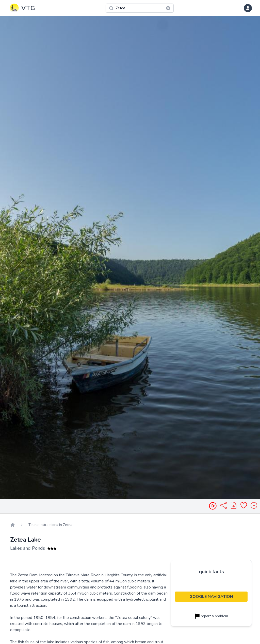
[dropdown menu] (248, 8)
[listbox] (130, 258)
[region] (130, 258)
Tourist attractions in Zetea (50, 525)
